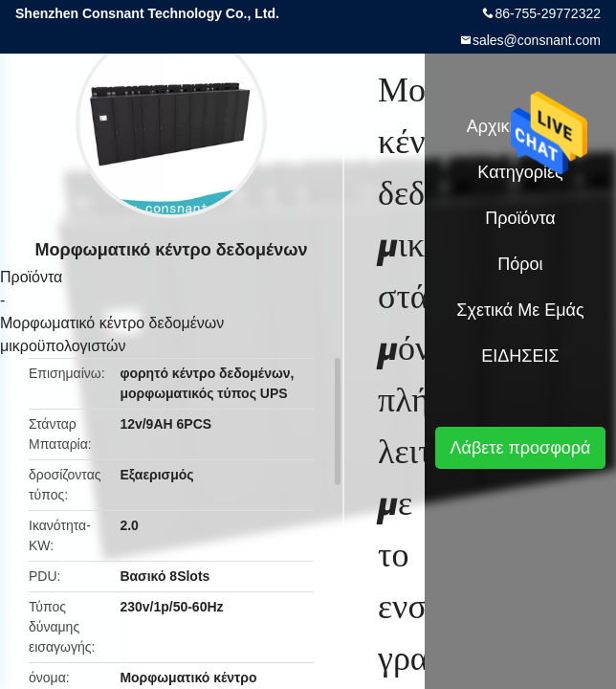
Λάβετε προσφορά (520, 448)
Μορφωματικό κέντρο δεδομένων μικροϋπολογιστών (112, 334)
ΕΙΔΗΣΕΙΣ (520, 356)
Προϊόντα (31, 277)
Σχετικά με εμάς (520, 310)
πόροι (520, 264)
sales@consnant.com (537, 40)
